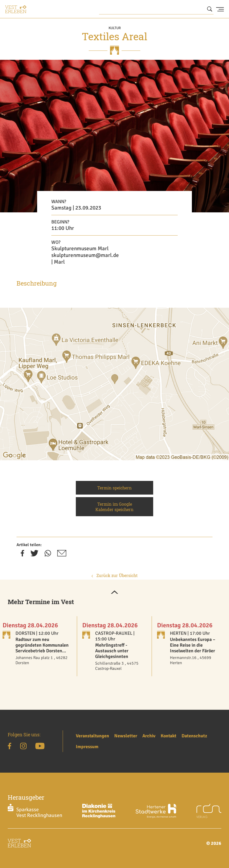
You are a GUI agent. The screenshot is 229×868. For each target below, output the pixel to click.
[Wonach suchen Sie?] (156, 9)
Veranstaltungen (92, 736)
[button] (114, 592)
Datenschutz (194, 736)
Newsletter (126, 736)
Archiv (149, 736)
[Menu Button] (220, 9)
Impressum (87, 747)
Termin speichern (114, 488)
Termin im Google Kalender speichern (114, 507)
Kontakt (169, 736)
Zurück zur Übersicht (115, 575)
